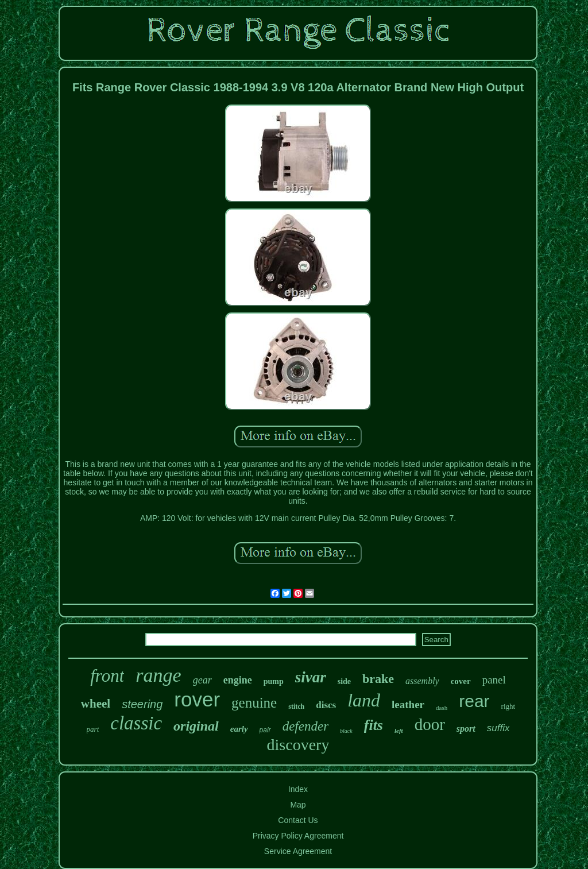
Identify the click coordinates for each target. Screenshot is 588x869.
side (344, 681)
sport (466, 729)
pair (265, 730)
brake (378, 679)
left (399, 731)
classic (136, 723)
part (93, 729)
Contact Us (298, 820)
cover (461, 681)
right (508, 706)
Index (298, 789)
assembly (422, 681)
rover (197, 699)
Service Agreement (298, 851)
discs (326, 705)
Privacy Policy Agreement (298, 836)
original (196, 726)
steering (142, 704)
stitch (296, 706)
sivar (311, 677)
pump (274, 681)
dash (442, 708)
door (430, 724)
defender (305, 726)
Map (298, 805)
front (107, 676)
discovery (298, 745)
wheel (96, 704)
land (364, 700)
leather (408, 704)
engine (238, 680)
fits (374, 725)
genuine (254, 703)
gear (202, 680)
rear (474, 701)
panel (494, 680)
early (239, 729)
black (346, 731)
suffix (498, 728)
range (158, 675)
